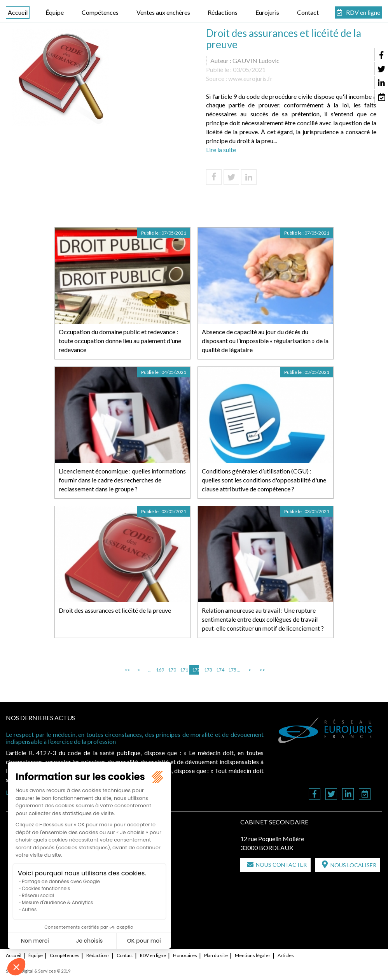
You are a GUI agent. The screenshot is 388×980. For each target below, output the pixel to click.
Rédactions (223, 12)
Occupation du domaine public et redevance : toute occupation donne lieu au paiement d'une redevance (120, 341)
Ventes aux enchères (163, 12)
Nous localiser (353, 865)
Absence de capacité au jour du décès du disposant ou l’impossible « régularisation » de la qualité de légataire (265, 341)
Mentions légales (253, 955)
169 (159, 670)
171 (184, 670)
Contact (308, 12)
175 (232, 670)
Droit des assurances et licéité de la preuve (115, 610)
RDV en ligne (363, 12)
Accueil (18, 12)
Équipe (55, 12)
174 (220, 670)
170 (171, 670)
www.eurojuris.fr (250, 78)
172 (196, 670)
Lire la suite (221, 150)
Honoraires (185, 955)
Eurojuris (267, 12)
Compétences (100, 12)
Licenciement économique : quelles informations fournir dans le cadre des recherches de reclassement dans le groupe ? (122, 480)
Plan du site (216, 955)
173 (208, 670)
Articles (286, 955)
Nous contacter (281, 865)
